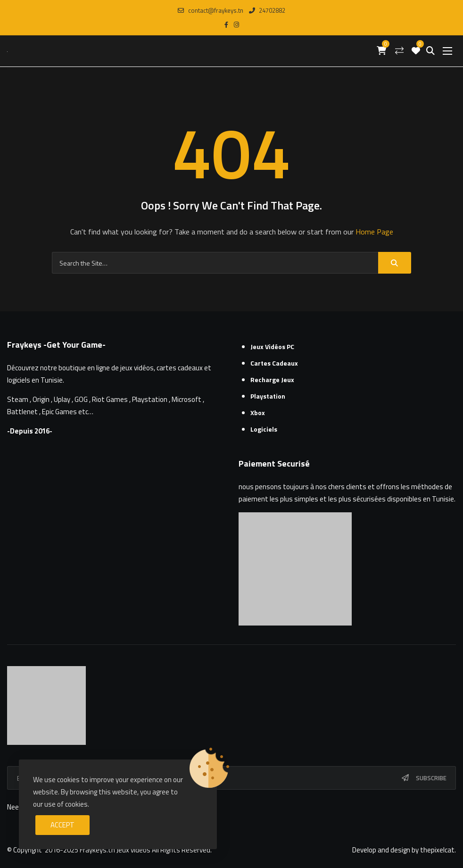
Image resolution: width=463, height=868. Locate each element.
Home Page (374, 232)
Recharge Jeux (272, 380)
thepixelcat (437, 850)
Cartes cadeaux (274, 363)
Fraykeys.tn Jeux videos (115, 850)
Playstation (268, 396)
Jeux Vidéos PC (272, 346)
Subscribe (431, 778)
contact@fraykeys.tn (210, 10)
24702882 (267, 10)
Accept (62, 825)
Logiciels (264, 429)
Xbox (258, 413)
